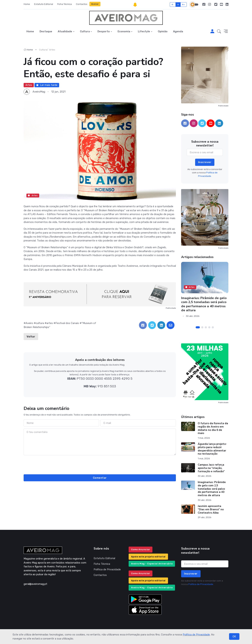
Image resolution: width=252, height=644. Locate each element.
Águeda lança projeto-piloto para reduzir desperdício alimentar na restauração (212, 449)
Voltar (31, 337)
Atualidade (65, 31)
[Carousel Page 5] (213, 327)
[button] (219, 32)
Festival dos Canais (67, 323)
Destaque (46, 31)
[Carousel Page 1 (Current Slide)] (198, 327)
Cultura (85, 31)
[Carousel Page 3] (206, 327)
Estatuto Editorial (44, 4)
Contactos (82, 4)
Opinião (163, 31)
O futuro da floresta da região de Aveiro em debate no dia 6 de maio (213, 428)
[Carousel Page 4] (209, 327)
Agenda (178, 31)
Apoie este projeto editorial (148, 557)
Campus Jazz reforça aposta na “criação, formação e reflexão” (211, 468)
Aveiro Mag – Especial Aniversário (152, 564)
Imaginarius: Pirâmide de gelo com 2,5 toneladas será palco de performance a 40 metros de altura (204, 304)
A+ (183, 4)
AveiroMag (39, 92)
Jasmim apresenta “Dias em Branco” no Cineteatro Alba (211, 509)
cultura (40, 323)
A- (173, 4)
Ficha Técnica (64, 4)
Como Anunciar (141, 549)
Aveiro (29, 323)
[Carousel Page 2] (202, 327)
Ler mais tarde (47, 85)
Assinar (95, 4)
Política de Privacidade (196, 635)
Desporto (104, 31)
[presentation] (100, 464)
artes (50, 323)
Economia (124, 31)
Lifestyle (144, 31)
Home (27, 4)
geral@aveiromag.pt (35, 584)
